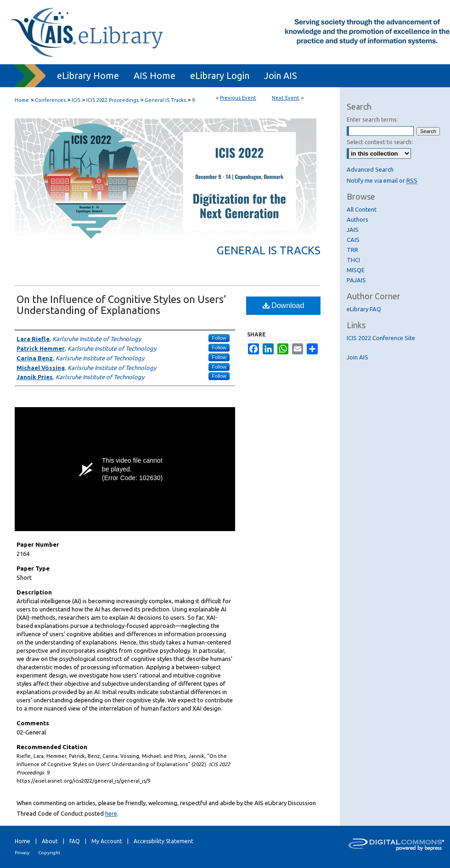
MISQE (356, 270)
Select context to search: (380, 142)
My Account (107, 841)
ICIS (77, 100)
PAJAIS (356, 280)
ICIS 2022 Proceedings (113, 100)
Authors (357, 219)
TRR (352, 250)
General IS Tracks (166, 100)
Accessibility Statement (163, 841)
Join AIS (357, 357)
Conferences (51, 100)
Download (284, 305)
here (111, 813)
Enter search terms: (372, 119)
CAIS (353, 240)
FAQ (75, 841)
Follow (219, 338)
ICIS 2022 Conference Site (381, 338)
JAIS (353, 230)
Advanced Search (370, 169)
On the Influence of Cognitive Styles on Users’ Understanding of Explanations (121, 305)
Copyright (49, 853)
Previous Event (238, 98)
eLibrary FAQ (364, 309)
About (50, 841)
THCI (353, 260)
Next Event (286, 98)
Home (22, 100)
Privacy (22, 853)
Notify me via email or (382, 180)
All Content (362, 209)
